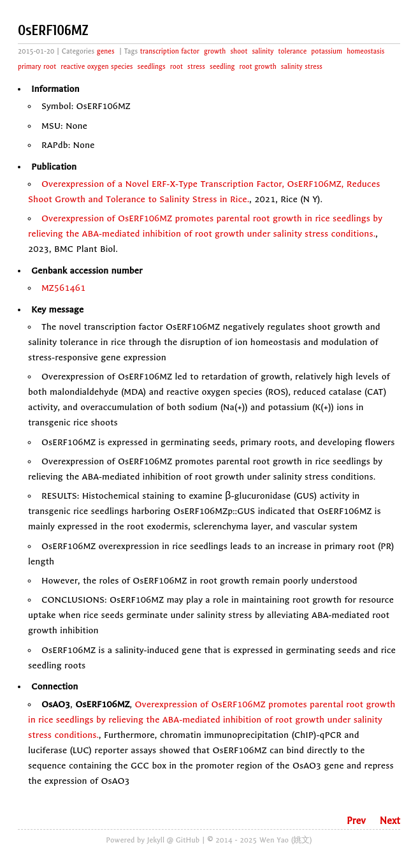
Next (390, 821)
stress (196, 67)
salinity (263, 51)
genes (106, 51)
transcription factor (170, 51)
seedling (222, 67)
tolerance (292, 51)
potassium (327, 51)
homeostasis (365, 51)
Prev (356, 821)
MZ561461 (63, 288)
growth (215, 51)
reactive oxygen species (97, 67)
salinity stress (302, 67)
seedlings (152, 67)
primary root (37, 67)
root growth (258, 67)
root (177, 67)
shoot (239, 51)
